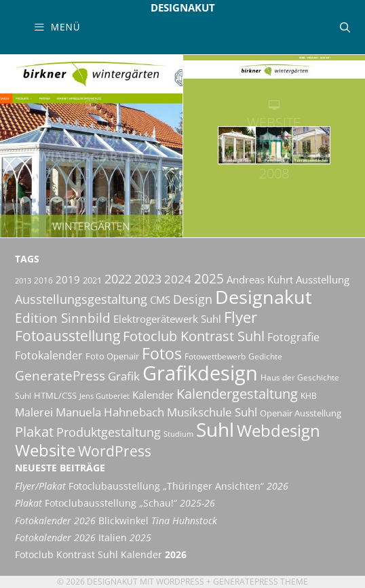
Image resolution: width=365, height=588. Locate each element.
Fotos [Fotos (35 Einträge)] (162, 354)
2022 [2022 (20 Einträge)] (118, 279)
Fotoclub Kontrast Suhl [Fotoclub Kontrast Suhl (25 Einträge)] (194, 336)
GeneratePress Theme (261, 582)
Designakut (183, 7)
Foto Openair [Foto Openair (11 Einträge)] (112, 356)
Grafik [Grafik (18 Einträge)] (124, 376)
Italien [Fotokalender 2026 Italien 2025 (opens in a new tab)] (83, 538)
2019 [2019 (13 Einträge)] (68, 279)
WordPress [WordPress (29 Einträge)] (115, 451)
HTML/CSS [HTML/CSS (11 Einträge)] (55, 395)
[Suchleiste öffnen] (345, 27)
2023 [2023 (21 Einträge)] (148, 278)
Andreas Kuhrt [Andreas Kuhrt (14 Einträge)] (260, 279)
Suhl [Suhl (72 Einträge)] (215, 429)
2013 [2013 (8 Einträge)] (23, 281)
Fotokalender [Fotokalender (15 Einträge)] (49, 355)
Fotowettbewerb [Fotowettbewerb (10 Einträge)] (215, 356)
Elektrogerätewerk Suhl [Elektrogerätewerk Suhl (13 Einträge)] (167, 319)
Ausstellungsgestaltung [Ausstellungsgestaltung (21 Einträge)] (81, 299)
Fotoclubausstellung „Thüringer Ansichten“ (152, 486)
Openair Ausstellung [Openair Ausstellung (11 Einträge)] (301, 413)
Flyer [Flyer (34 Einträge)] (241, 317)
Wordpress (180, 582)
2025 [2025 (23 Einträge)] (209, 279)
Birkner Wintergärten (91, 148)
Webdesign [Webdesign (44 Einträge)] (278, 430)
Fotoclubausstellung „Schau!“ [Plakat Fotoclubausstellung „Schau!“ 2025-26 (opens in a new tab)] (115, 503)
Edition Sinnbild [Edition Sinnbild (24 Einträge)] (63, 318)
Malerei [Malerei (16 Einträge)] (34, 412)
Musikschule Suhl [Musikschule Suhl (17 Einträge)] (212, 412)
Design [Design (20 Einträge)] (193, 299)
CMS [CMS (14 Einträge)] (160, 300)
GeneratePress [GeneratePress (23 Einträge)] (60, 376)
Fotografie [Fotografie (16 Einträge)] (293, 337)
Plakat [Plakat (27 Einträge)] (34, 431)
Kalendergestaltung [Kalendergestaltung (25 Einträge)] (237, 394)
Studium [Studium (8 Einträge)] (178, 434)
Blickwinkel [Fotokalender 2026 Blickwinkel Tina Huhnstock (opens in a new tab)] (116, 521)
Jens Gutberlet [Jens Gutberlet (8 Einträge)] (104, 396)
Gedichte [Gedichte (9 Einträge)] (265, 356)
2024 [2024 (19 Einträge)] (178, 279)
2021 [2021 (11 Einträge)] (92, 280)
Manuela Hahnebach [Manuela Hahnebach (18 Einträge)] (110, 412)
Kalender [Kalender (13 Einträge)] (153, 395)
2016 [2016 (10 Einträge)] (43, 280)
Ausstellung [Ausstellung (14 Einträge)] (323, 279)
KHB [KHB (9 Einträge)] (309, 396)
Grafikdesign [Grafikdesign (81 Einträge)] (200, 373)
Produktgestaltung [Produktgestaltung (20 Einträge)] (109, 432)
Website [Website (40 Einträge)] (45, 450)
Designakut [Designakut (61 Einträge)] (264, 297)
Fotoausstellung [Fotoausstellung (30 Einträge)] (68, 335)
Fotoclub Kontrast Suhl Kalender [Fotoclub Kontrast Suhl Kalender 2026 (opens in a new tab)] (101, 555)
